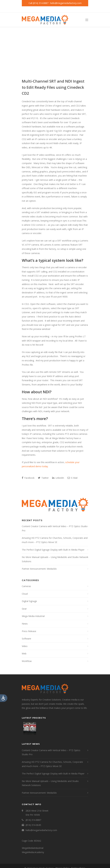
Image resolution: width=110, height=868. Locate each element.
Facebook (28, 478)
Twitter (43, 478)
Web (24, 654)
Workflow (27, 661)
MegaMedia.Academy (33, 852)
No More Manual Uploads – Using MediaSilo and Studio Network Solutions (55, 559)
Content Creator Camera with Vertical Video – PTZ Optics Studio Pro (55, 528)
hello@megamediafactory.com (66, 3)
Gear (24, 609)
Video (25, 646)
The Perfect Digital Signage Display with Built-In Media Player (53, 550)
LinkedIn (58, 478)
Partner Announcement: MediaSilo (39, 569)
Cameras (26, 586)
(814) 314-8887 (41, 3)
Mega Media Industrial (33, 616)
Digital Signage (29, 601)
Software (26, 639)
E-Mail (72, 478)
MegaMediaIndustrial (33, 848)
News (25, 624)
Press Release (29, 631)
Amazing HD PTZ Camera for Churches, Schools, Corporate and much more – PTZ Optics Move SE (55, 540)
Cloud (25, 594)
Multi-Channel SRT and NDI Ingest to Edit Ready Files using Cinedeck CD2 (53, 87)
